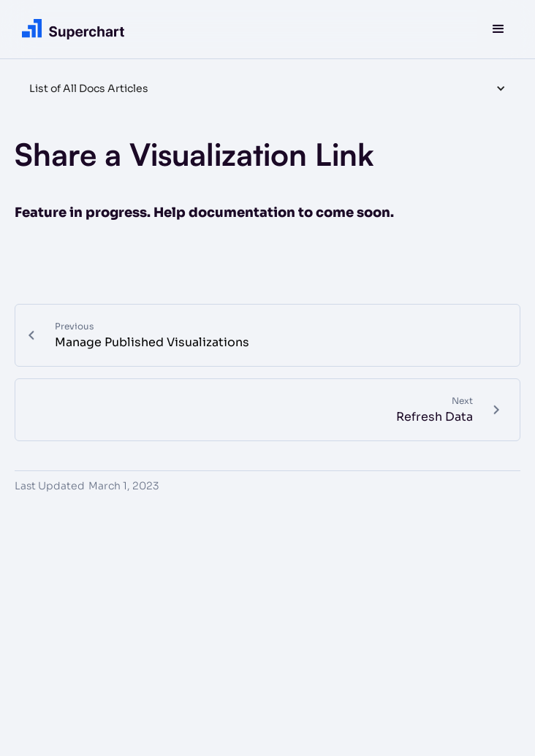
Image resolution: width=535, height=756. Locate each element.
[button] (498, 29)
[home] (69, 29)
